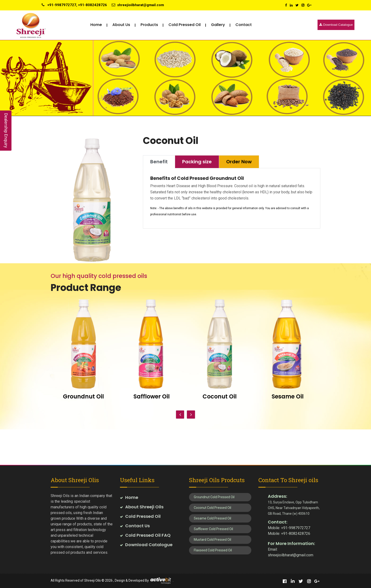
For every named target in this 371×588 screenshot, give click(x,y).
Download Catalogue (336, 25)
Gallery (218, 25)
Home (96, 25)
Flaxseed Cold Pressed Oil (213, 550)
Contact (244, 25)
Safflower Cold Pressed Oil (213, 529)
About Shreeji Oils (144, 507)
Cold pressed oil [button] (185, 25)
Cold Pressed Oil (143, 516)
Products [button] (149, 25)
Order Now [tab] (239, 162)
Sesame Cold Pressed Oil (212, 518)
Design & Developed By (132, 580)
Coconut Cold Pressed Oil (212, 508)
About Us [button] (121, 25)
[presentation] (180, 415)
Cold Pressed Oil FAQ (148, 535)
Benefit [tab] (159, 162)
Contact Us (137, 526)
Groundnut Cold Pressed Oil (214, 497)
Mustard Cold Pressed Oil (212, 540)
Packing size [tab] (197, 162)
